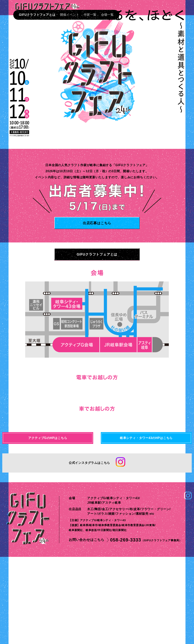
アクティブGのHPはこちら (48, 525)
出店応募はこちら (97, 223)
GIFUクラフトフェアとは (37, 15)
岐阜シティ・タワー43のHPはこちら (146, 525)
